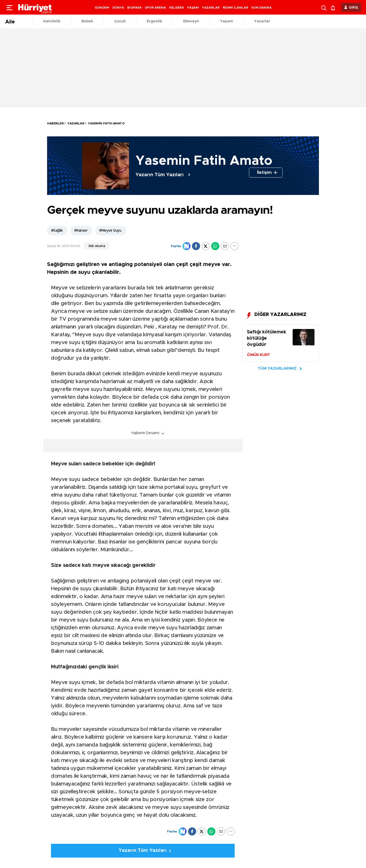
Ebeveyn (191, 21)
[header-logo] (35, 7)
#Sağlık (57, 231)
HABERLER (55, 123)
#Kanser (81, 231)
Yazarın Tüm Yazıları (160, 175)
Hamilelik (52, 21)
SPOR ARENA (155, 8)
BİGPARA (134, 8)
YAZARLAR (211, 8)
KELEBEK (176, 8)
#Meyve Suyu (110, 231)
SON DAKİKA (261, 8)
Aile (10, 22)
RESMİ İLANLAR (235, 8)
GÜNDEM (102, 8)
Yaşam (227, 21)
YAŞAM (193, 8)
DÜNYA (118, 8)
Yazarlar (262, 21)
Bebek (87, 21)
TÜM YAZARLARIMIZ (277, 369)
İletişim (264, 173)
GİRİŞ (354, 8)
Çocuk (120, 21)
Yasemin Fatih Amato (106, 123)
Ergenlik (154, 21)
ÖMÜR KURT (259, 355)
